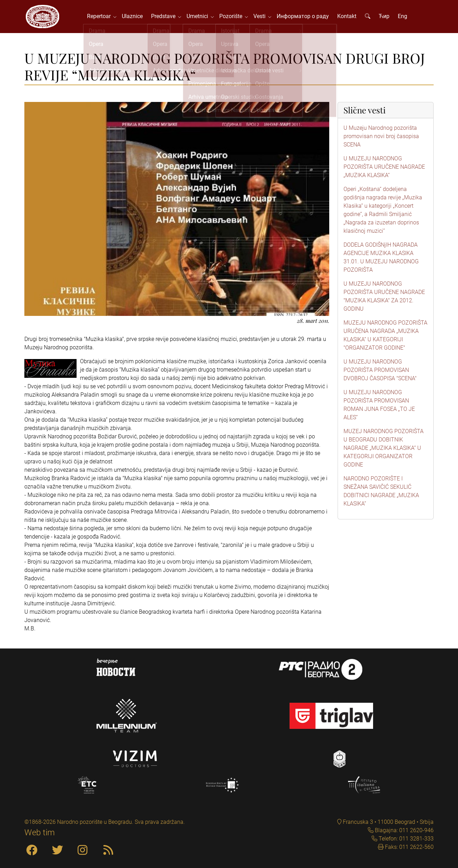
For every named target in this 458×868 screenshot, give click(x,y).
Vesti (262, 17)
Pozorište (233, 17)
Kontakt (348, 17)
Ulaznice (133, 17)
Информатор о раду (304, 17)
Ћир (385, 17)
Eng (404, 17)
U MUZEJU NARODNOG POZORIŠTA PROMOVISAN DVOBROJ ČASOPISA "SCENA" (380, 372)
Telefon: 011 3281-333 (405, 839)
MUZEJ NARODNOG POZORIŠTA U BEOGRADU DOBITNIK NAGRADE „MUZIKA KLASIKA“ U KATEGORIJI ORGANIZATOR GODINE (384, 450)
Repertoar (101, 17)
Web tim (40, 833)
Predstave (166, 17)
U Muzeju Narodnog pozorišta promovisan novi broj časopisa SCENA (381, 138)
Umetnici (200, 17)
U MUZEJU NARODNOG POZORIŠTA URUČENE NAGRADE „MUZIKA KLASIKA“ (384, 169)
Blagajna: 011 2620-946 (404, 830)
